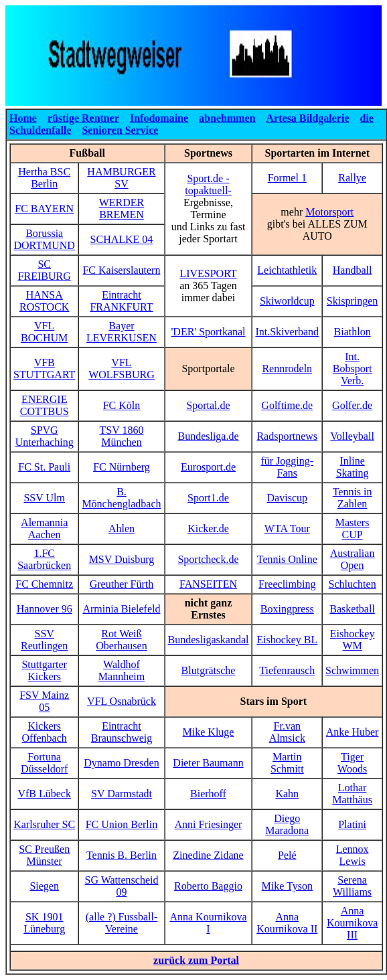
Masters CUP (353, 528)
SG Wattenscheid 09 (121, 886)
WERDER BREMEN (122, 209)
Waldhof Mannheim (122, 670)
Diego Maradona (287, 824)
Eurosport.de (208, 467)
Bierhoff (208, 794)
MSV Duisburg (122, 559)
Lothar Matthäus (352, 794)
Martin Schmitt (287, 763)
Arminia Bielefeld (121, 609)
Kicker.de (208, 528)
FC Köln (122, 405)
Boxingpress (287, 609)
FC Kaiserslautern (121, 270)
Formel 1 (287, 178)
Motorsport (329, 212)
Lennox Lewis (353, 855)
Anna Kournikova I (208, 923)
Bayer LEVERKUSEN (122, 332)
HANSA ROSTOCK (44, 301)
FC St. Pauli (44, 467)
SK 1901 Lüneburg (44, 923)
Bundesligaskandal (209, 640)
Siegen (44, 886)
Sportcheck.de (208, 559)
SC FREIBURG (45, 270)
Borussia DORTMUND (44, 239)
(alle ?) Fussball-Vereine (122, 923)
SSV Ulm (44, 498)
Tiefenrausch (287, 670)
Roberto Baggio (208, 886)
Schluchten (353, 584)
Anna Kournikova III (352, 923)
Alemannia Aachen (44, 528)
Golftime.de (287, 405)
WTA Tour (287, 528)
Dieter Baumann (208, 763)
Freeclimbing (287, 584)
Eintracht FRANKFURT (121, 301)
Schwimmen (352, 670)
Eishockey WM (353, 640)
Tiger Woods (352, 763)
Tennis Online (287, 559)
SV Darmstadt (122, 794)
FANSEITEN (208, 584)
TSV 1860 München (122, 436)
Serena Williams (352, 886)
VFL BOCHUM (44, 332)
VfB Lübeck (44, 794)
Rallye (352, 178)
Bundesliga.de (208, 436)
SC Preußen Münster (44, 855)
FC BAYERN (44, 209)
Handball (353, 270)
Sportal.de (208, 405)
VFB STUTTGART (44, 369)
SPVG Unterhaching (45, 436)
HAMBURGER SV (121, 178)
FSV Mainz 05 (44, 701)
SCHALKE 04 (122, 239)
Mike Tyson (287, 886)
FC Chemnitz (44, 584)
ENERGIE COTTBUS (45, 405)
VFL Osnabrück (122, 701)
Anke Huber (353, 732)
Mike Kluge (209, 732)
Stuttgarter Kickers (44, 670)
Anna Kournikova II (287, 923)
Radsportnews (287, 436)
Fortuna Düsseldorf (44, 763)
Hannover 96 (45, 609)
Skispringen (352, 301)
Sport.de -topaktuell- (208, 184)
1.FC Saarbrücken (44, 559)
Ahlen (122, 528)
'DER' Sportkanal (208, 332)
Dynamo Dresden (121, 763)
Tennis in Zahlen (353, 498)
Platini (352, 824)
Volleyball (352, 436)
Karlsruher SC (44, 824)
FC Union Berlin (122, 824)
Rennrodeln (287, 369)
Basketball (352, 609)
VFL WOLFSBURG (122, 369)
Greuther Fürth (122, 584)
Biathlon (353, 332)
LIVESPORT (208, 273)
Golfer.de (352, 405)
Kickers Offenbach (45, 732)
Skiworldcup (287, 301)
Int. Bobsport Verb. (353, 369)
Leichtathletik (287, 270)
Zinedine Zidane (208, 855)
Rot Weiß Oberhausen (121, 640)
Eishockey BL (287, 640)
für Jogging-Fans (287, 467)
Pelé (287, 855)
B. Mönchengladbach (121, 498)
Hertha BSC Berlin (44, 178)
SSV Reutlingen (44, 640)
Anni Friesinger (209, 824)
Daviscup (287, 498)
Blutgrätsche (209, 670)
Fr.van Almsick (287, 732)
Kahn (287, 794)
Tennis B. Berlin (122, 855)
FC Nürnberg (122, 467)
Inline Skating (353, 467)
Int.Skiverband (287, 332)
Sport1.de (208, 498)
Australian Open (353, 559)
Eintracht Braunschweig (122, 732)
